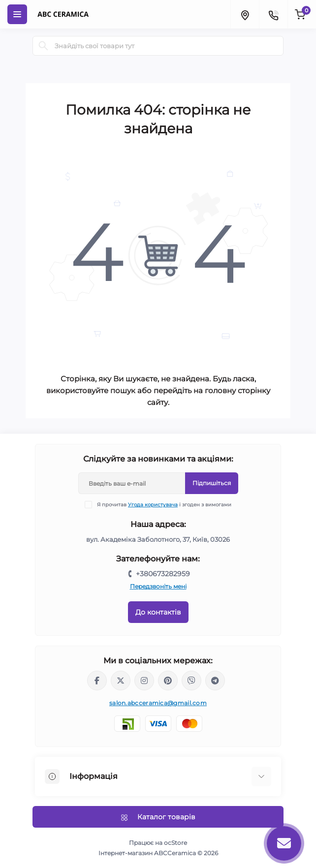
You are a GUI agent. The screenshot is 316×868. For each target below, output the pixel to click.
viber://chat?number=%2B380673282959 (191, 681)
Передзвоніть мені (158, 586)
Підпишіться (212, 483)
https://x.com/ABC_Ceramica (121, 681)
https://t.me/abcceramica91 (215, 681)
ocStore (175, 843)
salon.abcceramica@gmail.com (158, 703)
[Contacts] (273, 14)
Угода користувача (153, 505)
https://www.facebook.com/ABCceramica (97, 681)
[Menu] (17, 14)
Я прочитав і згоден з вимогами (164, 505)
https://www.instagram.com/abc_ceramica (144, 681)
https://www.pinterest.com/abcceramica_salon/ (168, 681)
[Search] (43, 46)
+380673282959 (163, 574)
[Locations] (245, 14)
